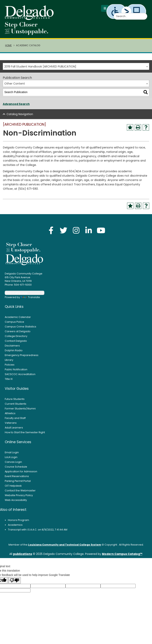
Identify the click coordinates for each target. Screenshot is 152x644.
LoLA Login (11, 458)
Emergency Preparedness (22, 356)
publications (23, 554)
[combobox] (76, 67)
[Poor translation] (14, 581)
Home (8, 46)
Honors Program (19, 520)
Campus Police (14, 322)
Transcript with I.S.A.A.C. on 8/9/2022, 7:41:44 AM (38, 530)
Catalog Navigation (20, 115)
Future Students (15, 399)
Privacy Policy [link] (76, 639)
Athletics (10, 414)
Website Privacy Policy (19, 496)
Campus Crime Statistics (20, 327)
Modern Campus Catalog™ (122, 554)
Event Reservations (17, 477)
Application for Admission (21, 472)
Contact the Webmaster (20, 491)
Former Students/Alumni (20, 409)
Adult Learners (14, 428)
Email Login (12, 453)
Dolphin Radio (14, 351)
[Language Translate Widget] (25, 293)
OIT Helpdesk (13, 486)
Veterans (11, 423)
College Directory (16, 336)
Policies (10, 365)
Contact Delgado (16, 341)
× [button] (108, 638)
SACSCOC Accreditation (20, 375)
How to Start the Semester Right (25, 433)
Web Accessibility (16, 500)
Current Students (16, 404)
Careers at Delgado (18, 332)
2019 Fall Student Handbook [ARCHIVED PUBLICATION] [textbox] (40, 67)
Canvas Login (13, 462)
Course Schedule (16, 467)
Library (9, 360)
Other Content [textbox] (15, 84)
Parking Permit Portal (18, 481)
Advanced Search (16, 104)
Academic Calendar (18, 317)
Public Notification (16, 370)
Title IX (9, 379)
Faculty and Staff (15, 418)
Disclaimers (12, 346)
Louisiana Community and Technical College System (65, 545)
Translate (30, 298)
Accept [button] (98, 639)
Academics (15, 525)
